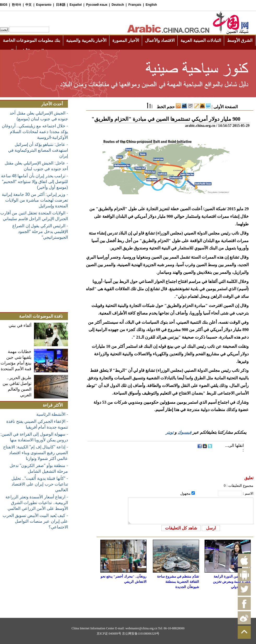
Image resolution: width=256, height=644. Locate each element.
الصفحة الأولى (226, 107)
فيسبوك (185, 432)
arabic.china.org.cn (200, 126)
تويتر (170, 432)
